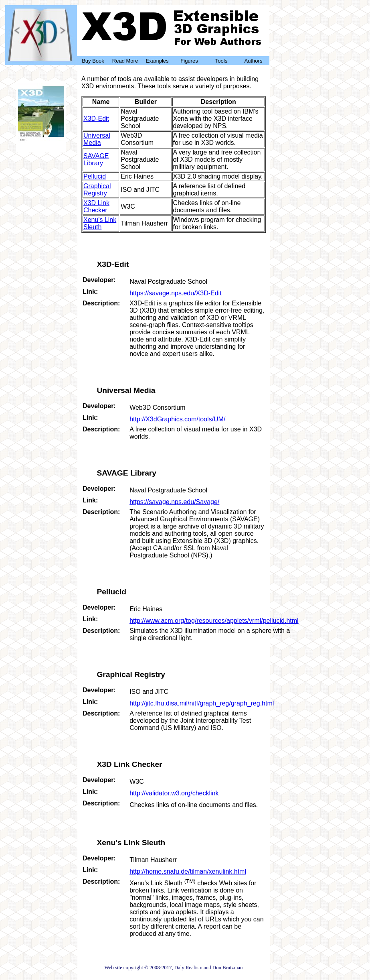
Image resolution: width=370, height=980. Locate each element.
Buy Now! (41, 144)
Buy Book (93, 61)
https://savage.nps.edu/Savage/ (174, 502)
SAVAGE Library (96, 160)
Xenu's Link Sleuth (100, 223)
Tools (221, 61)
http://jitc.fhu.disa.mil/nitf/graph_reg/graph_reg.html (202, 703)
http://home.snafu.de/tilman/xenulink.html (188, 871)
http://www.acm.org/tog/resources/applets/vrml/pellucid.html (214, 621)
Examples (157, 61)
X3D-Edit (96, 119)
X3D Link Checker (96, 206)
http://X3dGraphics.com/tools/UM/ (177, 419)
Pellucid (95, 176)
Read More (125, 61)
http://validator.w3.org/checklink (174, 793)
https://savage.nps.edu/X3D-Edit (175, 293)
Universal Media (97, 139)
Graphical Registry (97, 190)
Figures (189, 61)
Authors (254, 61)
